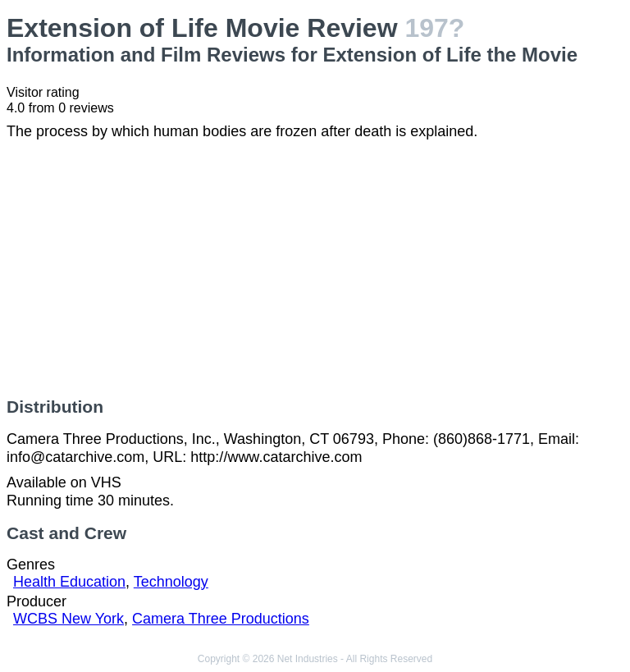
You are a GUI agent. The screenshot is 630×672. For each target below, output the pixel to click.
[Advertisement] (315, 269)
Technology (171, 582)
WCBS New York (68, 619)
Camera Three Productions (221, 619)
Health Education (69, 582)
